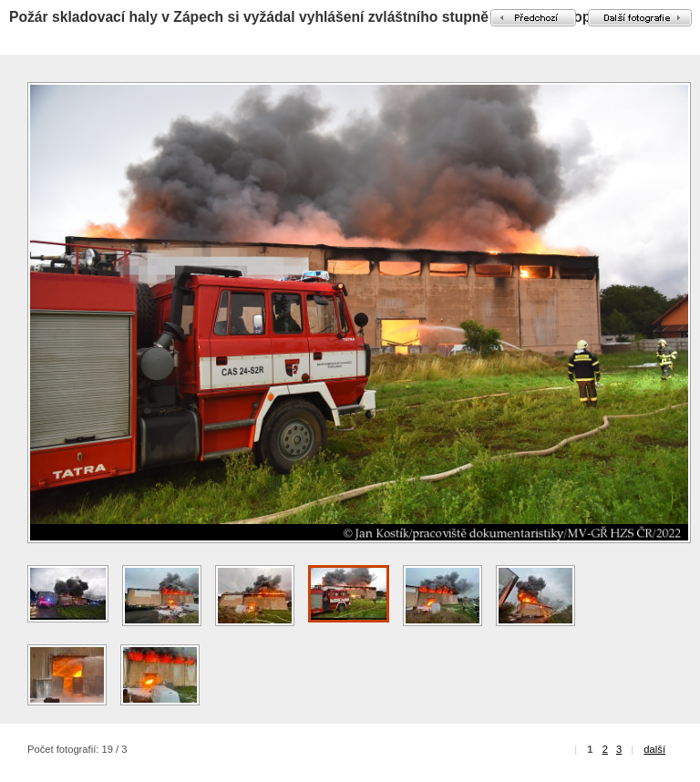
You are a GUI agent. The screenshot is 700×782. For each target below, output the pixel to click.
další (654, 749)
